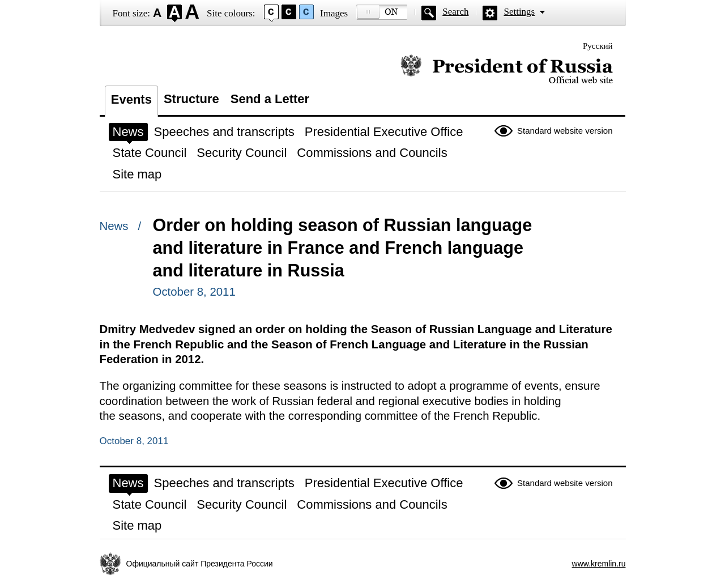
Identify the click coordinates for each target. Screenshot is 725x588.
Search (455, 12)
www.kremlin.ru (599, 564)
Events (131, 99)
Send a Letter (270, 99)
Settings (519, 12)
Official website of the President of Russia (507, 69)
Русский (598, 46)
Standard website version (565, 131)
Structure (191, 99)
